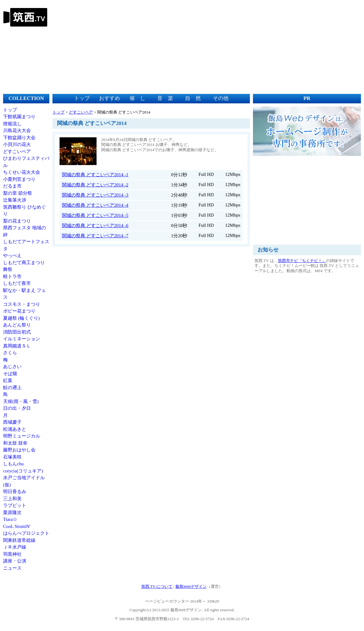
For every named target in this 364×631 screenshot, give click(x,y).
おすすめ (110, 98)
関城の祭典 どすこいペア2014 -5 (95, 215)
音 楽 (165, 98)
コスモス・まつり (22, 304)
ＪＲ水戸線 (15, 547)
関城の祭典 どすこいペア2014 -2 (95, 185)
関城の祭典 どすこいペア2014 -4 (95, 205)
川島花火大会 (17, 131)
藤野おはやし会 (19, 450)
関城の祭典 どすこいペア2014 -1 (95, 175)
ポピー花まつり (19, 311)
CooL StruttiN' (17, 526)
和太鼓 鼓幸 (15, 443)
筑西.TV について (157, 586)
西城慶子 (12, 422)
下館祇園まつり (19, 117)
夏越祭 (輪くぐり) (21, 318)
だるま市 (12, 186)
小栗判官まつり (19, 179)
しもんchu (13, 464)
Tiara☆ (10, 519)
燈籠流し (12, 124)
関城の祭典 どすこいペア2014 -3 (95, 195)
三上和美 (12, 499)
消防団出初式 (17, 332)
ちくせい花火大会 (22, 172)
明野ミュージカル (22, 436)
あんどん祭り (17, 325)
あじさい (12, 367)
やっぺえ (12, 255)
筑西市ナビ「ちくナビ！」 (302, 261)
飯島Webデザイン (191, 586)
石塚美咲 (12, 457)
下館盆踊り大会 (19, 138)
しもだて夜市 (17, 283)
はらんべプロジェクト (26, 533)
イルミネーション (22, 339)
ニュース (12, 568)
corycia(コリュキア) (23, 471)
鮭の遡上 (12, 388)
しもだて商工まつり (24, 263)
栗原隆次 (12, 513)
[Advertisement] (248, 46)
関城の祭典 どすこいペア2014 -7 (95, 236)
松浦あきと (15, 429)
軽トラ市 (12, 276)
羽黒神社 (12, 554)
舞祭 (8, 269)
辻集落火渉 (15, 200)
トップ (10, 110)
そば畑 (10, 374)
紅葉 (8, 380)
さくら (10, 353)
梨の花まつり (17, 221)
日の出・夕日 (17, 408)
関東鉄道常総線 (19, 540)
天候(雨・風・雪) (21, 401)
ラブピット (15, 505)
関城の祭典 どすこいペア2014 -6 (95, 226)
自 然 (193, 98)
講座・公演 (15, 561)
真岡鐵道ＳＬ (17, 346)
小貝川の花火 (17, 144)
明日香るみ (15, 492)
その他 (221, 98)
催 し (137, 98)
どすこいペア (17, 152)
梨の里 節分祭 (18, 193)
